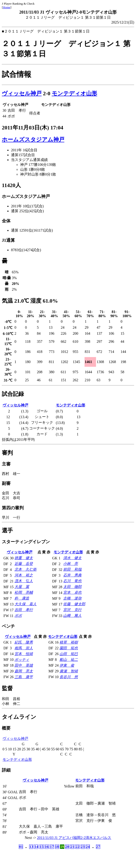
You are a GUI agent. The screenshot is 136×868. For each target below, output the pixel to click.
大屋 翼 (22, 587)
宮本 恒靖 (24, 654)
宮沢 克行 (72, 610)
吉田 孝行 (24, 610)
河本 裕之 (24, 575)
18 (57, 847)
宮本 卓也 (72, 592)
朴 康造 (22, 598)
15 (42, 847)
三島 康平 (24, 677)
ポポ (18, 616)
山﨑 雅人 (72, 616)
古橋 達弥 (72, 598)
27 (98, 847)
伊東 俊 (67, 665)
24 (88, 847)
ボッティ (22, 660)
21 (72, 847)
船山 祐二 (69, 660)
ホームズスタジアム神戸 (33, 140)
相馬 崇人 (24, 648)
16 (47, 847)
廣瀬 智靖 (69, 671)
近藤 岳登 (24, 564)
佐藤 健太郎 (74, 604)
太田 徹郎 (72, 587)
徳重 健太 (24, 558)
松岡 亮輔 (24, 592)
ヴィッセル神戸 (22, 93)
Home (7, 7)
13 (31, 847)
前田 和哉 (72, 569)
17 (52, 847)
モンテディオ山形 (74, 93)
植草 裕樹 (69, 642)
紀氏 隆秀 (24, 642)
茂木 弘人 (24, 581)
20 (67, 847)
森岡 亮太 (24, 671)
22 (77, 847)
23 (83, 847)
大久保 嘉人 (25, 604)
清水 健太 (72, 558)
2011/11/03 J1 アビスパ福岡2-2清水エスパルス (74, 838)
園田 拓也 (69, 648)
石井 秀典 (72, 575)
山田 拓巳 (69, 654)
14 (36, 847)
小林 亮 (71, 564)
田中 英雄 (24, 665)
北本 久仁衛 (25, 569)
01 (21, 847)
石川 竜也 (72, 581)
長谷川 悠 (69, 677)
